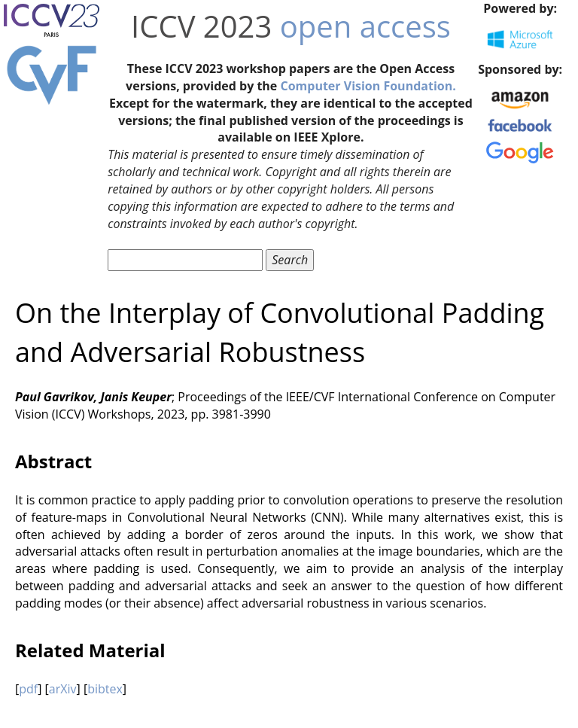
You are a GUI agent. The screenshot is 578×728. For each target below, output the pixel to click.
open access (365, 26)
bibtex (105, 689)
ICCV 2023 (201, 26)
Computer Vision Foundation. (368, 86)
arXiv (63, 689)
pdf (28, 689)
